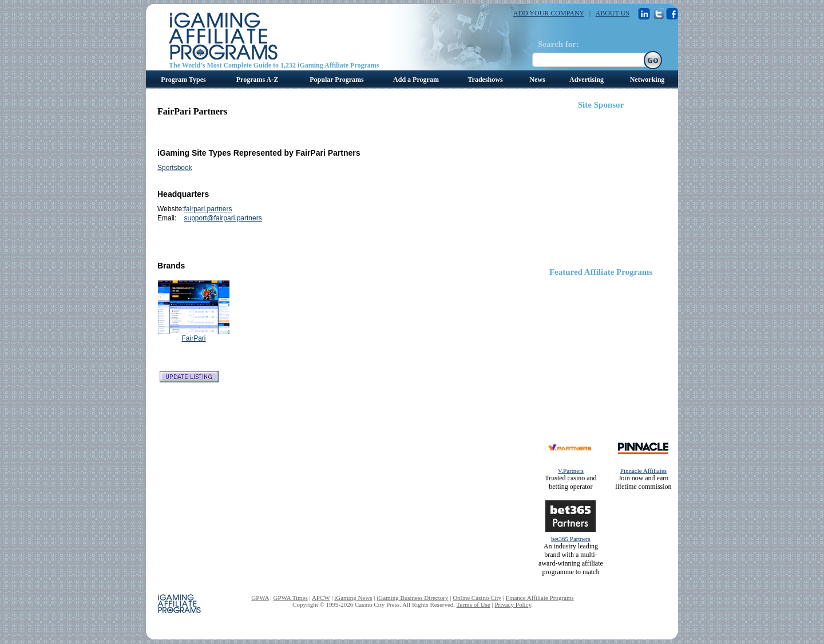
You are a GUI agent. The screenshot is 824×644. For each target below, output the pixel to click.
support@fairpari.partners (223, 218)
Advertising (587, 80)
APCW (321, 598)
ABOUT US (613, 13)
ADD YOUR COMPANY (549, 13)
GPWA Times (291, 598)
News (537, 80)
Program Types (183, 80)
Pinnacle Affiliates (643, 471)
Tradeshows (485, 80)
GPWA (260, 598)
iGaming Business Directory (412, 598)
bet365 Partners (571, 539)
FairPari (193, 338)
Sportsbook (175, 168)
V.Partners (571, 471)
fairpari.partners (208, 209)
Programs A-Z (257, 80)
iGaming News (353, 598)
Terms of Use (474, 605)
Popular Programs (337, 80)
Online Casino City (477, 598)
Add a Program (416, 80)
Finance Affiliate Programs (540, 598)
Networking (647, 80)
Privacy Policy (513, 605)
